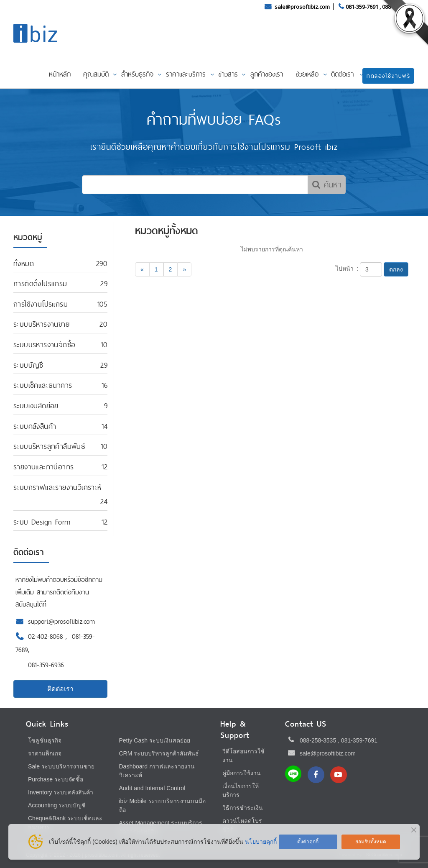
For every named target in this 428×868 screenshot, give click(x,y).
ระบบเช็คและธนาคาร (43, 385)
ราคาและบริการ (186, 74)
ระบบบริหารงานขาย (41, 324)
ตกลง (396, 269)
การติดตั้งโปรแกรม (40, 283)
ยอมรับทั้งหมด (371, 842)
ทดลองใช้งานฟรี (388, 76)
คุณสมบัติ (96, 74)
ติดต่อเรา (342, 74)
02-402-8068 (47, 636)
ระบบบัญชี (28, 365)
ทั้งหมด (24, 263)
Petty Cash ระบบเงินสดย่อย (155, 740)
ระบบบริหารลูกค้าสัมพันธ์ (49, 446)
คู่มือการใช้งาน (242, 773)
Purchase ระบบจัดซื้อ (56, 779)
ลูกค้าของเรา (267, 74)
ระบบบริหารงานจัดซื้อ (44, 344)
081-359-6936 (46, 665)
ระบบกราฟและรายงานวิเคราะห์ (57, 487)
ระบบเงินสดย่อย (36, 406)
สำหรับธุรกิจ (137, 74)
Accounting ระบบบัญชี (57, 805)
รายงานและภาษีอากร (43, 467)
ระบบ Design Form (42, 522)
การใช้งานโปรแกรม (41, 304)
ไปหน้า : (347, 269)
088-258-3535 (318, 740)
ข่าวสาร (228, 74)
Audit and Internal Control (152, 788)
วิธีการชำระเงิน (243, 808)
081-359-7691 (362, 7)
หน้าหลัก (60, 74)
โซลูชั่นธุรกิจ (45, 740)
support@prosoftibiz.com (61, 621)
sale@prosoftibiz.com (303, 7)
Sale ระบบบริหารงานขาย (61, 766)
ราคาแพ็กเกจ (45, 753)
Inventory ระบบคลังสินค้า (61, 792)
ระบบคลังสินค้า (35, 426)
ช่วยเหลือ (307, 74)
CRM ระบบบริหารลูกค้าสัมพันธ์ (159, 753)
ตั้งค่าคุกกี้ (308, 842)
